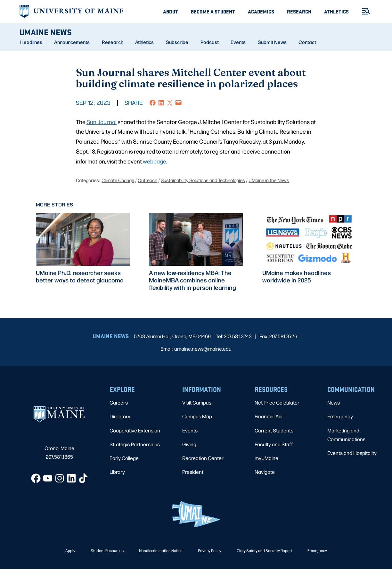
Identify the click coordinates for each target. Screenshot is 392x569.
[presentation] (83, 239)
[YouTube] (48, 478)
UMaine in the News (269, 180)
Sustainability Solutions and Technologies (203, 180)
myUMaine (266, 458)
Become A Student (213, 11)
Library (117, 472)
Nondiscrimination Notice (161, 550)
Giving (189, 444)
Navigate (265, 472)
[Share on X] (170, 103)
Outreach (147, 180)
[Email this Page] (179, 103)
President (193, 472)
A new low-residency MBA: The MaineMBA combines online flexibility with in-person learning (192, 280)
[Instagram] (60, 478)
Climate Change (118, 180)
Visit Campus (197, 402)
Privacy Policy (210, 550)
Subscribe (177, 42)
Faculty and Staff (274, 444)
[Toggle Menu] (363, 11)
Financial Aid (269, 416)
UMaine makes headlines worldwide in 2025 (297, 276)
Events (238, 42)
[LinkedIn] (71, 478)
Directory (120, 416)
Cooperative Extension (135, 430)
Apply (70, 550)
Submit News (272, 42)
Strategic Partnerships (135, 444)
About (171, 11)
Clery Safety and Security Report (264, 550)
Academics (261, 11)
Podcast (210, 42)
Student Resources (107, 550)
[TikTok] (83, 478)
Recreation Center (203, 458)
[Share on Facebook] (153, 103)
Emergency (340, 416)
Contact (307, 42)
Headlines (31, 42)
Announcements (72, 42)
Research (299, 11)
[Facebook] (36, 478)
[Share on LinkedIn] (161, 103)
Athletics (336, 11)
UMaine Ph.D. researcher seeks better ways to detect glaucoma (80, 276)
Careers (119, 402)
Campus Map (197, 416)
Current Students (274, 430)
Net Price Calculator (277, 402)
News (334, 402)
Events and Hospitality (352, 453)
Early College (124, 458)
